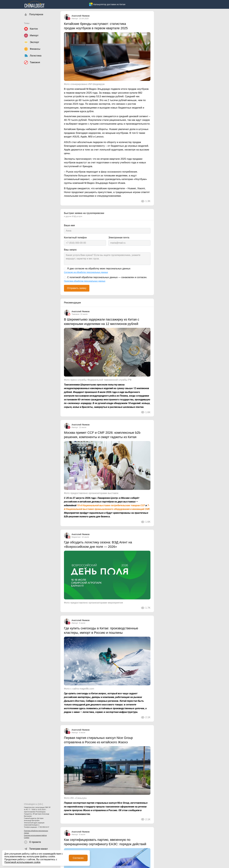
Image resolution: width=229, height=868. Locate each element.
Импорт (75, 18)
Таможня (76, 314)
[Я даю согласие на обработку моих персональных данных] (65, 269)
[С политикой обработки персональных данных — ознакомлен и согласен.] (65, 278)
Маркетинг (76, 537)
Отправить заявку (77, 288)
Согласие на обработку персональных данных (86, 272)
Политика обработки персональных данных (36, 832)
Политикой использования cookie (22, 862)
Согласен (78, 858)
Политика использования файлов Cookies (35, 837)
